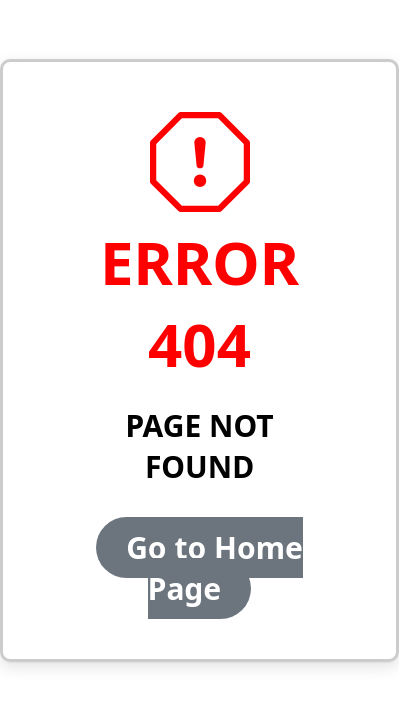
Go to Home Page (214, 568)
